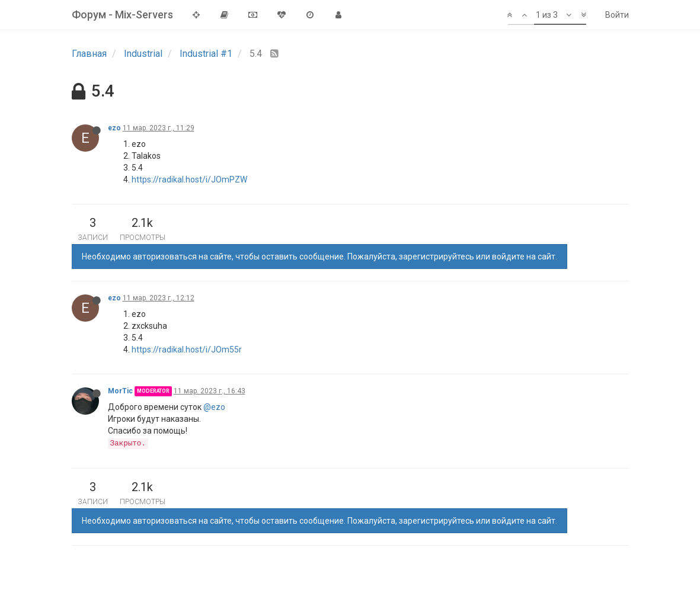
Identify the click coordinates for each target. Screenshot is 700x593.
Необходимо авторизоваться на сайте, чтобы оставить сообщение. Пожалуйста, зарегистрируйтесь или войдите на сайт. (319, 257)
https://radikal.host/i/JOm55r (187, 350)
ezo (114, 128)
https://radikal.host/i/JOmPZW (189, 179)
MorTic (120, 391)
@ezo (214, 407)
